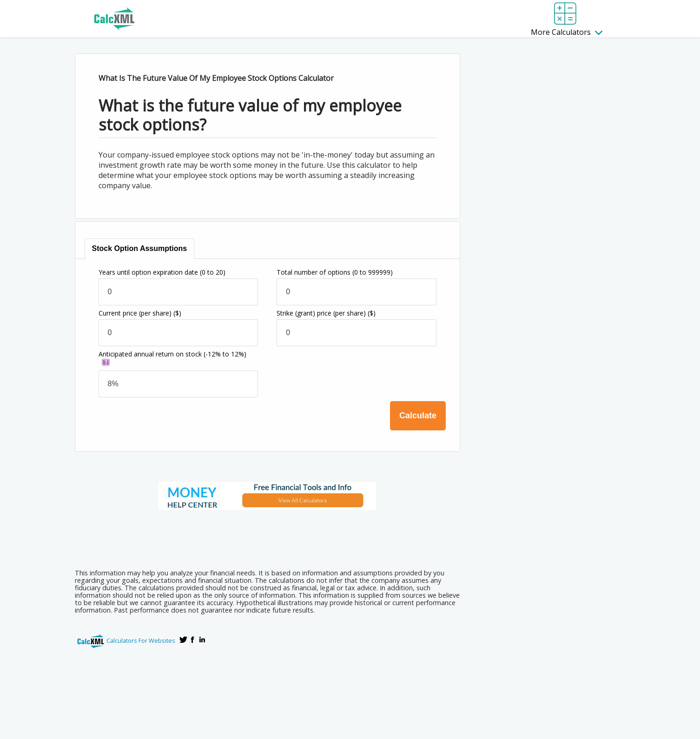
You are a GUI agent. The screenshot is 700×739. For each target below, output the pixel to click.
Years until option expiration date (162, 272)
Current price (140, 313)
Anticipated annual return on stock (172, 354)
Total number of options (335, 272)
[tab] (140, 249)
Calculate (418, 416)
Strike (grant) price (326, 313)
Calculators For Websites (141, 640)
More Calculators (567, 32)
